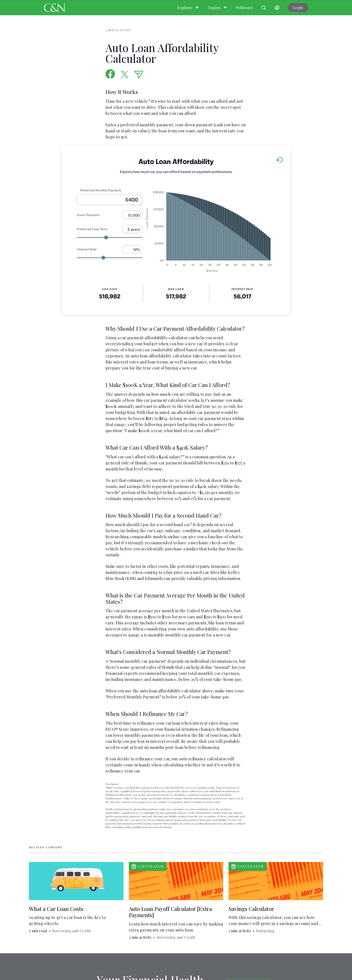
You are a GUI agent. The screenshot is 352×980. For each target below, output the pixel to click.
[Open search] (264, 8)
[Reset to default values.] (279, 161)
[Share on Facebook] (110, 74)
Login (298, 7)
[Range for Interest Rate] (110, 258)
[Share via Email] (139, 75)
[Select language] (277, 8)
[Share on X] (125, 74)
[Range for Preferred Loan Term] (110, 237)
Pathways (244, 7)
